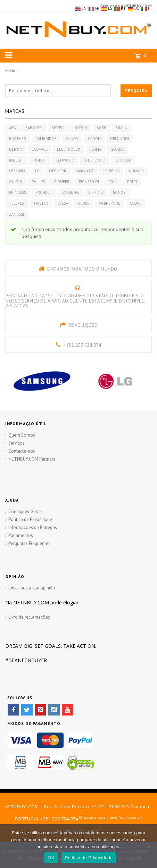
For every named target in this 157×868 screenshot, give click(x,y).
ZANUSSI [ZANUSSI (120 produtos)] (16, 214)
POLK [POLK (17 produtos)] (113, 182)
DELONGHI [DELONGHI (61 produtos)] (119, 139)
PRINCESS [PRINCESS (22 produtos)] (18, 192)
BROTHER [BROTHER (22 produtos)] (18, 139)
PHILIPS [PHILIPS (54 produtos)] (38, 182)
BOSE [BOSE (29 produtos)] (101, 128)
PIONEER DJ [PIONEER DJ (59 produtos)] (89, 182)
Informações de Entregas (33, 527)
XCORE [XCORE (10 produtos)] (135, 203)
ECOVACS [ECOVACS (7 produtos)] (40, 149)
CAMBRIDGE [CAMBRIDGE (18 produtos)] (46, 139)
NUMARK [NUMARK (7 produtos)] (137, 171)
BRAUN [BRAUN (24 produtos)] (121, 128)
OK (51, 858)
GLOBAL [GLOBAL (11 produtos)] (117, 149)
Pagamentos (21, 535)
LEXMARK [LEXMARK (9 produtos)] (17, 171)
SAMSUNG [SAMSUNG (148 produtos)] (70, 192)
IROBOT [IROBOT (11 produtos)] (39, 160)
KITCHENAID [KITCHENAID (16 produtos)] (94, 160)
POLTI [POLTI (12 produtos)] (132, 182)
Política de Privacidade (30, 519)
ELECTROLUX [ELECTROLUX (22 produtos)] (69, 149)
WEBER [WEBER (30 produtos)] (84, 203)
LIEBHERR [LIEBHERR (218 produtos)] (58, 171)
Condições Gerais (26, 511)
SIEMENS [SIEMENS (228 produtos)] (96, 192)
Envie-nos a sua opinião (32, 588)
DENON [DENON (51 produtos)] (16, 149)
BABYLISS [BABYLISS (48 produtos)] (34, 128)
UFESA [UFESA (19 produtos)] (63, 203)
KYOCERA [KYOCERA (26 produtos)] (123, 160)
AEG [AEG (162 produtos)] (13, 128)
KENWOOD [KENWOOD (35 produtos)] (65, 160)
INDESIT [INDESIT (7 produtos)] (16, 160)
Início (10, 71)
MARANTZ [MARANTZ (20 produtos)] (84, 171)
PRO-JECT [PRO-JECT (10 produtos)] (44, 192)
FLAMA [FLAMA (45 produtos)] (95, 149)
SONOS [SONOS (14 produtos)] (119, 192)
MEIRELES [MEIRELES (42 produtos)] (111, 171)
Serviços (16, 443)
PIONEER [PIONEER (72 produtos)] (62, 182)
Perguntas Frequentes (29, 543)
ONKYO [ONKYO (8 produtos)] (16, 182)
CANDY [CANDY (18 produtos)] (72, 139)
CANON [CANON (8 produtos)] (94, 139)
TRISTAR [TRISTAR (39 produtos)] (41, 203)
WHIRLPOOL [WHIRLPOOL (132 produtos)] (110, 203)
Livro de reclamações (29, 617)
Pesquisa (136, 90)
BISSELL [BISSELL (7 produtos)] (58, 128)
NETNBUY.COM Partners (32, 459)
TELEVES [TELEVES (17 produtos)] (16, 203)
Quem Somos (22, 435)
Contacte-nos (22, 451)
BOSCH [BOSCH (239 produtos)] (81, 128)
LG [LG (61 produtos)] (37, 171)
